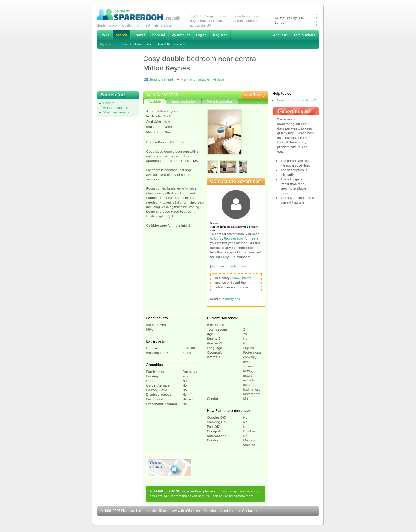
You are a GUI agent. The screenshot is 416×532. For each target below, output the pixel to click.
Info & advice (305, 35)
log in (218, 238)
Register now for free (240, 238)
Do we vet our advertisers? (296, 100)
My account (181, 35)
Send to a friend (161, 79)
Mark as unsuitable (195, 79)
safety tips (232, 299)
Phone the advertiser (219, 102)
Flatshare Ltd (131, 511)
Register (220, 35)
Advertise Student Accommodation (158, 35)
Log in (201, 35)
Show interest (243, 278)
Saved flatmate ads (171, 44)
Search (121, 35)
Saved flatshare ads (136, 44)
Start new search (116, 112)
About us (280, 35)
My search (108, 44)
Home (105, 35)
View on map (170, 468)
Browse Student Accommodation (139, 35)
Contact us (250, 511)
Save (221, 79)
